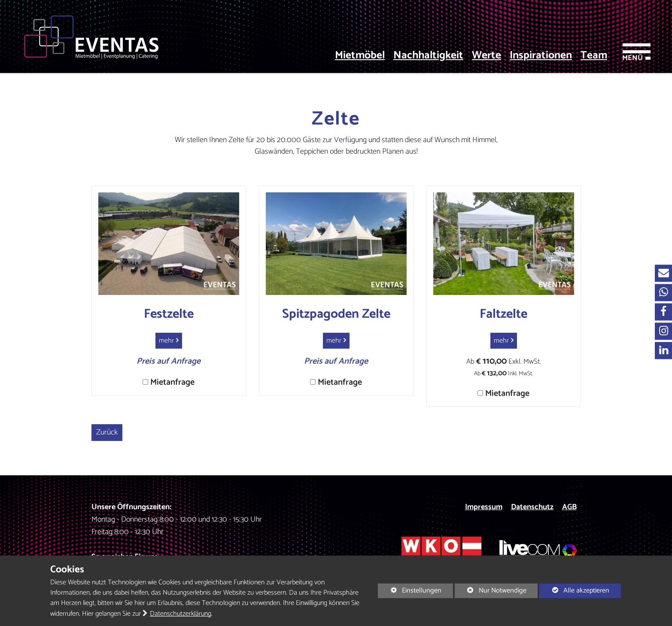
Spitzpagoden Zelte (336, 314)
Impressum (484, 507)
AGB (569, 507)
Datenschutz (532, 507)
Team (594, 56)
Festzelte (169, 314)
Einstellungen (410, 591)
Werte (487, 56)
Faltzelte (503, 314)
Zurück (107, 432)
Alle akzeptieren (574, 590)
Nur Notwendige (491, 591)
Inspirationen (541, 56)
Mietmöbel (360, 56)
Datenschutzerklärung (181, 614)
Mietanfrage (172, 382)
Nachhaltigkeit (428, 56)
